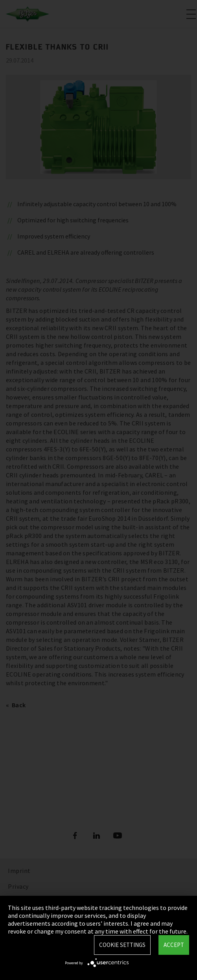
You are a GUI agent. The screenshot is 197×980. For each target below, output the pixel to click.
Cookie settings (122, 945)
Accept (174, 945)
